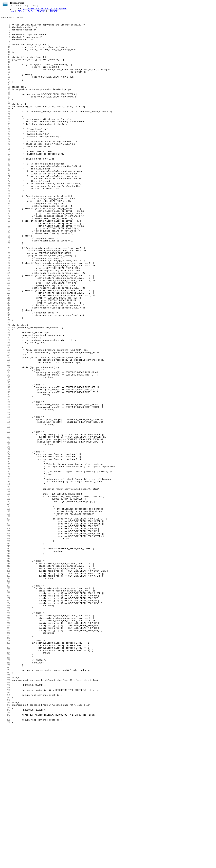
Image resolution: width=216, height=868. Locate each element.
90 (6, 292)
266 (6, 817)
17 (6, 75)
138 (6, 435)
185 (6, 575)
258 (6, 793)
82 (6, 269)
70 (6, 233)
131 (6, 415)
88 (6, 286)
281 (6, 861)
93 (6, 301)
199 (6, 617)
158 (6, 495)
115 (6, 367)
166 (6, 519)
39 (6, 141)
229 (6, 706)
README (41, 13)
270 (6, 829)
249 (6, 766)
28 (6, 108)
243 (6, 748)
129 (6, 409)
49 (6, 170)
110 (6, 352)
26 (6, 102)
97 (6, 313)
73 (6, 242)
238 (6, 733)
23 (6, 93)
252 (6, 775)
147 (6, 462)
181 (6, 563)
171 (6, 534)
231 (6, 712)
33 (6, 123)
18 (6, 78)
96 (6, 310)
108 (6, 346)
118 (6, 376)
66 (6, 221)
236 (6, 727)
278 (6, 852)
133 (6, 421)
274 (6, 841)
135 (6, 426)
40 (6, 143)
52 (6, 179)
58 (6, 197)
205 (6, 635)
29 (6, 111)
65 (6, 218)
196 (6, 608)
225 (6, 695)
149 (6, 468)
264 (6, 811)
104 (6, 334)
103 (6, 331)
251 (6, 772)
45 (6, 158)
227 (6, 701)
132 (6, 418)
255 (6, 784)
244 (6, 751)
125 (6, 397)
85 (6, 278)
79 (6, 260)
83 (6, 272)
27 (6, 105)
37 (6, 135)
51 (6, 176)
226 (6, 698)
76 (6, 251)
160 (6, 501)
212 (6, 656)
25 (6, 99)
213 (6, 659)
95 (6, 307)
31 (6, 117)
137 (6, 432)
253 (6, 778)
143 (6, 450)
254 (6, 781)
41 (6, 146)
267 (6, 820)
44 (6, 155)
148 (6, 465)
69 (6, 230)
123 (6, 391)
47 (6, 164)
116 (6, 370)
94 (6, 304)
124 (6, 394)
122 (6, 388)
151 (6, 474)
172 (6, 537)
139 (6, 438)
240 (6, 739)
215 (6, 665)
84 (6, 275)
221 (6, 683)
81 (6, 266)
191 (6, 593)
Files (21, 13)
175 (6, 546)
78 (6, 257)
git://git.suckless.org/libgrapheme (45, 9)
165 (6, 516)
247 (6, 760)
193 (6, 599)
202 (6, 626)
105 (6, 337)
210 (6, 650)
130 (6, 412)
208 (6, 644)
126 (6, 400)
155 (6, 486)
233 (6, 718)
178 (6, 555)
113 (6, 361)
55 (6, 188)
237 (6, 730)
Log (12, 13)
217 (6, 671)
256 (6, 787)
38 (6, 138)
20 (6, 84)
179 (6, 558)
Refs (30, 13)
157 (6, 492)
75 (6, 248)
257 (6, 790)
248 (6, 763)
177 (6, 552)
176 (6, 549)
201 (6, 623)
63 (6, 212)
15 (6, 69)
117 (6, 373)
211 (6, 653)
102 (6, 328)
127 (6, 403)
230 (6, 709)
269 (6, 826)
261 (6, 802)
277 (6, 849)
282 (6, 864)
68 (6, 227)
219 (6, 677)
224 (6, 692)
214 (6, 662)
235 (6, 724)
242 (6, 745)
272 (6, 835)
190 (6, 590)
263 (6, 808)
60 (6, 203)
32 (6, 120)
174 (6, 543)
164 (6, 513)
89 (6, 289)
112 (6, 358)
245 (6, 754)
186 (6, 578)
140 (6, 441)
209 (6, 647)
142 (6, 447)
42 (6, 149)
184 (6, 572)
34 (6, 126)
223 (6, 689)
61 (6, 206)
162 (6, 507)
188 (6, 584)
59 (6, 200)
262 (6, 805)
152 (6, 477)
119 (6, 379)
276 (6, 846)
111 (6, 355)
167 (6, 522)
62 (6, 209)
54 (6, 185)
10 (6, 54)
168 (6, 525)
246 (6, 757)
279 (6, 855)
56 (6, 191)
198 (6, 614)
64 (6, 215)
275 (6, 844)
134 (6, 423)
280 (6, 858)
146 (6, 459)
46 (6, 161)
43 (6, 152)
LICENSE (53, 13)
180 (6, 561)
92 (6, 298)
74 (6, 245)
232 (6, 715)
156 (6, 489)
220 (6, 680)
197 (6, 611)
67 (6, 224)
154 (6, 483)
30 (6, 114)
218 (6, 674)
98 (6, 316)
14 (6, 66)
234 (6, 721)
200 (6, 620)
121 (6, 385)
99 (6, 319)
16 (6, 72)
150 (6, 471)
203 (6, 629)
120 (6, 382)
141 (6, 444)
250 (6, 769)
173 (6, 540)
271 (6, 832)
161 (6, 504)
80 (6, 263)
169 (6, 528)
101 (6, 325)
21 (6, 87)
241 (6, 742)
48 (6, 167)
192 (6, 596)
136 (6, 429)
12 (6, 60)
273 (6, 838)
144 (6, 453)
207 (6, 641)
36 (6, 132)
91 (6, 295)
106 (6, 340)
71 (6, 236)
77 (6, 254)
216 (6, 668)
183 (6, 569)
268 (6, 823)
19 (6, 81)
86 (6, 281)
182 (6, 566)
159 (6, 498)
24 (6, 96)
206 (6, 638)
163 (6, 510)
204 (6, 632)
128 (6, 406)
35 (6, 129)
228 (6, 704)
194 (6, 602)
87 (6, 283)
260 (6, 799)
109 (6, 349)
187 (6, 581)
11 (6, 57)
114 (6, 364)
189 (6, 587)
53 (6, 182)
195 (6, 605)
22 (6, 90)
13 (6, 63)
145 (6, 456)
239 (6, 736)
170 (6, 531)
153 (6, 480)
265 (6, 814)
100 (6, 322)
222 (6, 686)
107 (6, 343)
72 (6, 239)
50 (6, 173)
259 (6, 796)
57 (6, 194)
